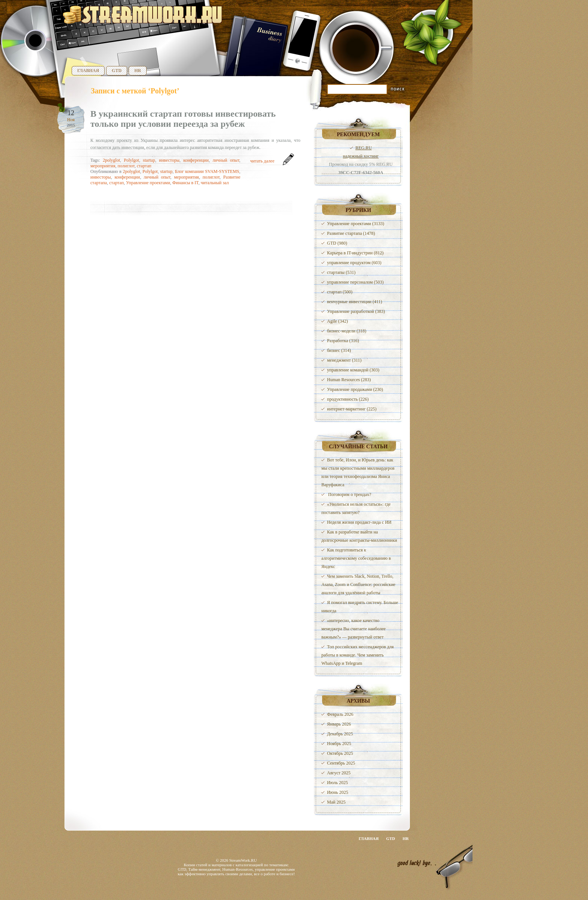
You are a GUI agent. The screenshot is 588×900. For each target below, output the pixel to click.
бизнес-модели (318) (347, 331)
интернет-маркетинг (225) (352, 409)
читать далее (262, 161)
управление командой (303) (353, 370)
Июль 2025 (337, 783)
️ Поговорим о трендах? (349, 494)
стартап (144, 166)
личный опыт (226, 160)
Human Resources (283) (349, 380)
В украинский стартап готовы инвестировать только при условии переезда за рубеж (183, 119)
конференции (196, 160)
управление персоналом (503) (355, 282)
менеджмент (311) (344, 360)
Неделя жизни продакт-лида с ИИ (359, 522)
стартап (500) (340, 292)
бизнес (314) (339, 350)
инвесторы (169, 160)
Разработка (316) (343, 341)
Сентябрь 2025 (341, 763)
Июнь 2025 (338, 792)
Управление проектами (148, 183)
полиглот (126, 166)
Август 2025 (339, 773)
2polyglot (111, 160)
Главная (88, 71)
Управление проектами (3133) (355, 224)
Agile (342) (337, 321)
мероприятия (103, 166)
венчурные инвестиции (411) (355, 302)
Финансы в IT (186, 183)
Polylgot (131, 160)
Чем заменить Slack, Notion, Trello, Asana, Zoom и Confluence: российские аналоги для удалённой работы (358, 584)
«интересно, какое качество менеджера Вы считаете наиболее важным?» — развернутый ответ (353, 629)
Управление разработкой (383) (356, 311)
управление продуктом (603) (354, 263)
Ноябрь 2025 (339, 744)
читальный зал (215, 183)
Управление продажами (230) (355, 389)
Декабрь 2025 (340, 734)
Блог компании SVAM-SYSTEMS (207, 171)
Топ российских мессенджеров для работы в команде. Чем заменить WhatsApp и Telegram (358, 655)
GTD (117, 71)
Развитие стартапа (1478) (351, 233)
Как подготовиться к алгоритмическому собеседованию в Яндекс (356, 558)
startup (149, 160)
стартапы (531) (341, 272)
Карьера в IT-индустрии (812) (355, 253)
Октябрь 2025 (340, 753)
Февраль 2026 (340, 714)
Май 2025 (336, 802)
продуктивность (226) (348, 399)
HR (138, 71)
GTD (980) (337, 243)
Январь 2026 (339, 724)
